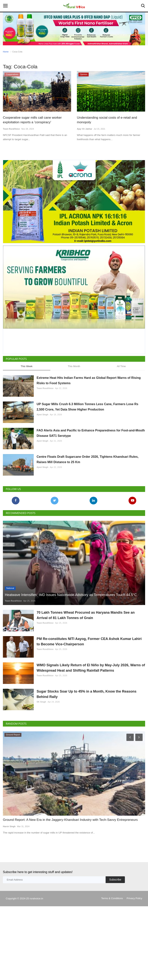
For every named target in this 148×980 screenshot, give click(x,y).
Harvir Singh (9, 826)
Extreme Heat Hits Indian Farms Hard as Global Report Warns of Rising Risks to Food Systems (89, 380)
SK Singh (41, 702)
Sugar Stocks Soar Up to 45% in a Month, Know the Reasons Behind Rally (87, 694)
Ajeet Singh (42, 415)
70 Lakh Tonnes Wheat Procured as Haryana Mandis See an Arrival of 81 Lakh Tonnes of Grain (86, 615)
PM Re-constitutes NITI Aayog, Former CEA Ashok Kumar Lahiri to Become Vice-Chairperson (89, 641)
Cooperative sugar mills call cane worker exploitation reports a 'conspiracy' (32, 120)
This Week (26, 366)
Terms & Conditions (112, 898)
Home (6, 52)
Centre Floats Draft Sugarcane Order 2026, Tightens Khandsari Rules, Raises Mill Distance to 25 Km (88, 459)
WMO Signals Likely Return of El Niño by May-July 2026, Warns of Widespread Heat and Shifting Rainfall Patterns (91, 668)
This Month (74, 366)
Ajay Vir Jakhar (85, 129)
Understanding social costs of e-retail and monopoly (107, 120)
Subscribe (115, 880)
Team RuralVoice (11, 129)
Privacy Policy (134, 898)
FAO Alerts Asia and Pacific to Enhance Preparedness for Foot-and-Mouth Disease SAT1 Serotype (91, 433)
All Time (121, 366)
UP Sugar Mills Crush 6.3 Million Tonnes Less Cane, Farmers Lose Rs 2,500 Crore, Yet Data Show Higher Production (87, 407)
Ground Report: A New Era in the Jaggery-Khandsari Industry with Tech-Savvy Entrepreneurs (70, 820)
